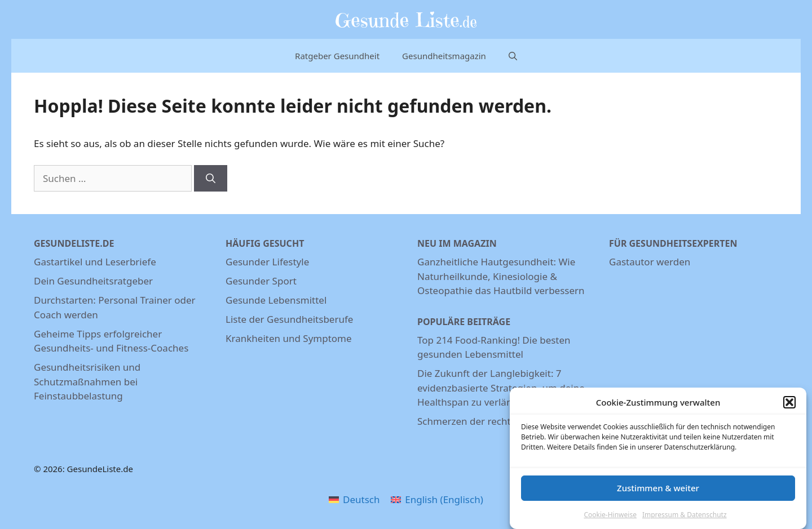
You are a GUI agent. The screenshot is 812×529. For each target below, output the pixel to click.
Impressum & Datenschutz (685, 515)
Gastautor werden (650, 262)
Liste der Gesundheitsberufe (289, 319)
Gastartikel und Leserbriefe (95, 262)
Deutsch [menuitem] (361, 499)
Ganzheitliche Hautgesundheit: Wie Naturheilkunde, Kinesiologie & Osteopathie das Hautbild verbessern (501, 276)
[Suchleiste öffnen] (513, 56)
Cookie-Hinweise (610, 515)
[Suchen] (211, 179)
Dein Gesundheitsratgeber (93, 281)
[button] (789, 402)
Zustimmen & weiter (658, 488)
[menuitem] (354, 499)
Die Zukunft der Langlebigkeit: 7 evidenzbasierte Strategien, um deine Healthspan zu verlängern (501, 388)
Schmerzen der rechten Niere (483, 421)
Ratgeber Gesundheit (337, 56)
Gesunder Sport (261, 281)
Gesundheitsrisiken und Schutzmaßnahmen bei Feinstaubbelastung (87, 381)
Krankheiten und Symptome (289, 338)
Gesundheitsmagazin (444, 56)
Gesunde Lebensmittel (276, 300)
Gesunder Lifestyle (267, 262)
